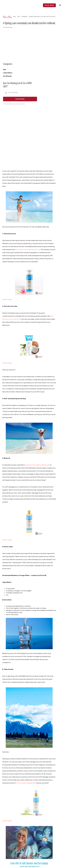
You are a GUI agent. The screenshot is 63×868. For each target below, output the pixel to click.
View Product (7, 241)
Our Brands (24, 15)
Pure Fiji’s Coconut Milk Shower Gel (24, 191)
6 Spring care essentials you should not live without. (42, 15)
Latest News (8, 72)
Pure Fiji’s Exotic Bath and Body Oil (37, 404)
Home (14, 15)
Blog (19, 15)
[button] (60, 5)
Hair (5, 68)
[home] (9, 5)
